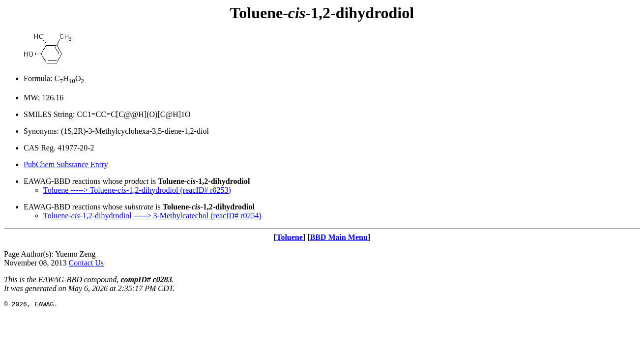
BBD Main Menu (338, 237)
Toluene (290, 237)
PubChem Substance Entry (66, 164)
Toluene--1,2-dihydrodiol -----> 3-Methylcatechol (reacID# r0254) (152, 216)
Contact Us (87, 263)
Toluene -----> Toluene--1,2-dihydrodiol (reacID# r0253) (137, 190)
